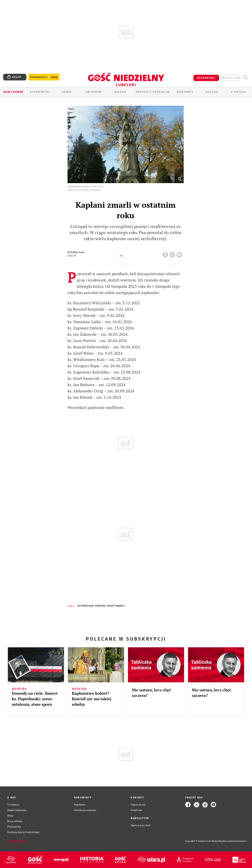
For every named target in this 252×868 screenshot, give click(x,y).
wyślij (180, 254)
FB (166, 254)
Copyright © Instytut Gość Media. (202, 841)
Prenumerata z (44, 77)
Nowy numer (13, 92)
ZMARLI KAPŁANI (116, 606)
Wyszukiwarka (245, 77)
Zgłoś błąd (16, 841)
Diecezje (212, 92)
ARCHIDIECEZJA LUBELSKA (91, 606)
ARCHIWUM (94, 92)
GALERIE (120, 92)
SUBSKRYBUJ (206, 78)
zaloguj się (230, 78)
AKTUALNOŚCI (40, 92)
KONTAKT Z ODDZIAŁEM (153, 92)
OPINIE (67, 92)
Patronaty (185, 92)
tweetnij (173, 254)
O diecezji (238, 92)
